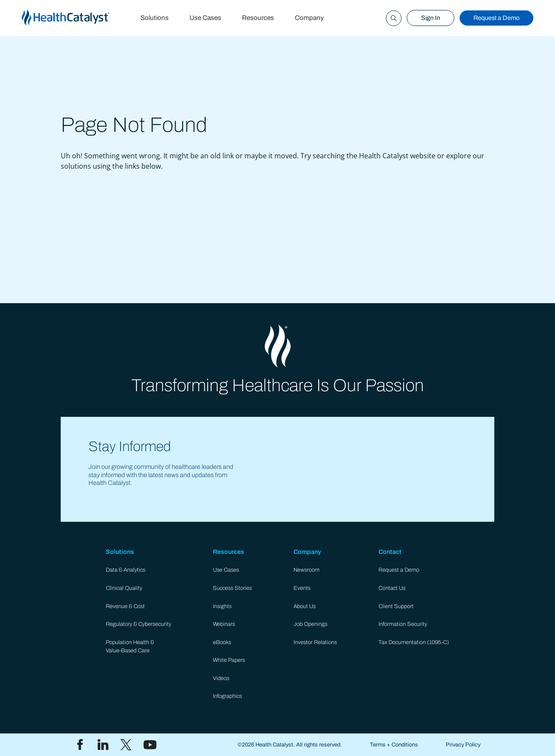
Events (302, 588)
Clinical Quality (124, 588)
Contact (390, 552)
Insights (222, 606)
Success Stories (232, 588)
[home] (76, 18)
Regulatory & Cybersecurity (139, 624)
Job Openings (310, 624)
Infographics (227, 696)
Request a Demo (496, 18)
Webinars (224, 624)
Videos (221, 678)
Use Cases (205, 18)
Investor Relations (315, 642)
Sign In (431, 18)
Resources (258, 18)
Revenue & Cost (125, 606)
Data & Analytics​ (126, 570)
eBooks (222, 642)
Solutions (155, 18)
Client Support (396, 606)
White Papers (229, 660)
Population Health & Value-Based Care (130, 646)
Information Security (403, 624)
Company (309, 18)
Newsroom (307, 570)
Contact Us (392, 588)
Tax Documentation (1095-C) (414, 642)
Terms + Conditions (394, 745)
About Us (305, 606)
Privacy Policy (463, 745)
